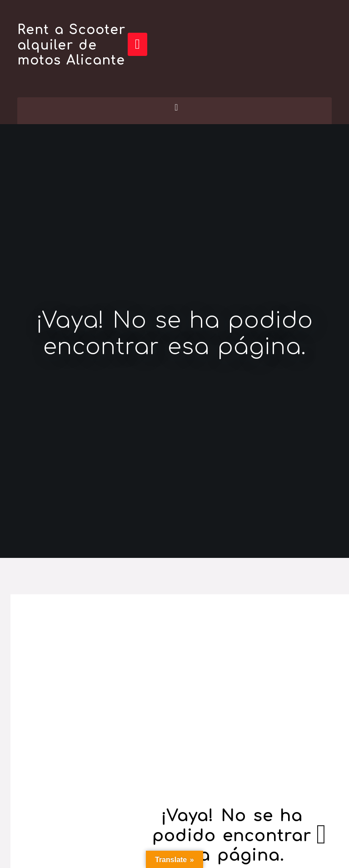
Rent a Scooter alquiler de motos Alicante (71, 45)
